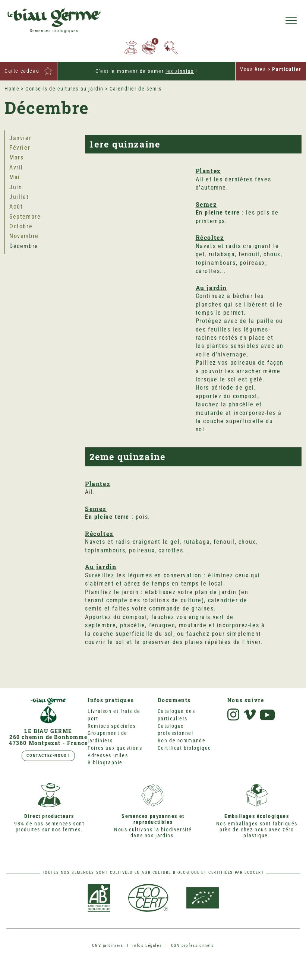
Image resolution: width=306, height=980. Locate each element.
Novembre (24, 236)
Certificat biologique (185, 748)
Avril (16, 167)
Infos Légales (147, 946)
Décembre (24, 246)
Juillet (19, 197)
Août (16, 207)
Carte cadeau (22, 71)
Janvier (20, 138)
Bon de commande (182, 740)
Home (12, 89)
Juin (16, 187)
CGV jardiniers (108, 946)
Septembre (25, 217)
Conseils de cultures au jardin (64, 89)
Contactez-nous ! (48, 756)
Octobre (21, 226)
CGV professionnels (193, 946)
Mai (15, 177)
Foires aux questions (115, 748)
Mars (16, 157)
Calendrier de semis (136, 89)
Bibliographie (105, 762)
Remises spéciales (112, 726)
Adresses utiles (108, 755)
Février (20, 148)
